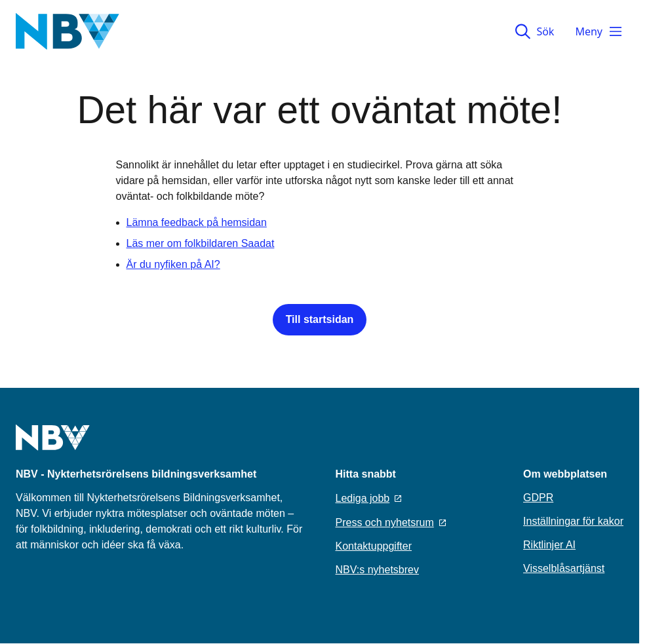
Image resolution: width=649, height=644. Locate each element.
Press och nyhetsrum (391, 522)
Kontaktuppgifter (374, 546)
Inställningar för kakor (573, 521)
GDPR (538, 498)
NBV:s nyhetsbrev (377, 570)
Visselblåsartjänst (564, 568)
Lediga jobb (369, 498)
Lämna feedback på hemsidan (197, 222)
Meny (599, 31)
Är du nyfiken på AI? (173, 264)
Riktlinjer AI (549, 545)
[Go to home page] (53, 445)
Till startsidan (320, 319)
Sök (535, 31)
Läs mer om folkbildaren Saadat (201, 243)
